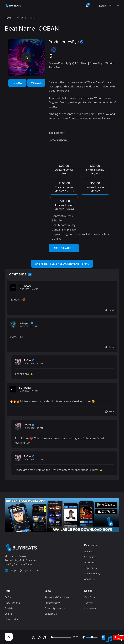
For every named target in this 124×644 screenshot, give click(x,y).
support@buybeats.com (22, 570)
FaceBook (90, 597)
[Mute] (83, 637)
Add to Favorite (64, 248)
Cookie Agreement (55, 608)
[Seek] (61, 637)
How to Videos (13, 619)
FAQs (8, 597)
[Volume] (92, 637)
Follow (17, 83)
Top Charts (90, 568)
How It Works (13, 603)
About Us (89, 579)
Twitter (88, 603)
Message (36, 83)
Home (8, 18)
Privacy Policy (52, 603)
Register (10, 608)
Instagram (90, 608)
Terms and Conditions (57, 597)
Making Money (92, 573)
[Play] (39, 637)
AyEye (20, 18)
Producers (90, 562)
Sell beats (90, 557)
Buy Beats (90, 551)
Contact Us (51, 614)
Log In (8, 614)
